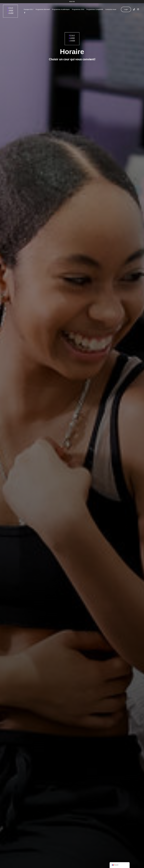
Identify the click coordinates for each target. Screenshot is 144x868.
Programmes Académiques (61, 10)
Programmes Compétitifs (95, 10)
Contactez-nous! (111, 10)
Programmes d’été (78, 10)
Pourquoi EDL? (29, 10)
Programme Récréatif (43, 10)
